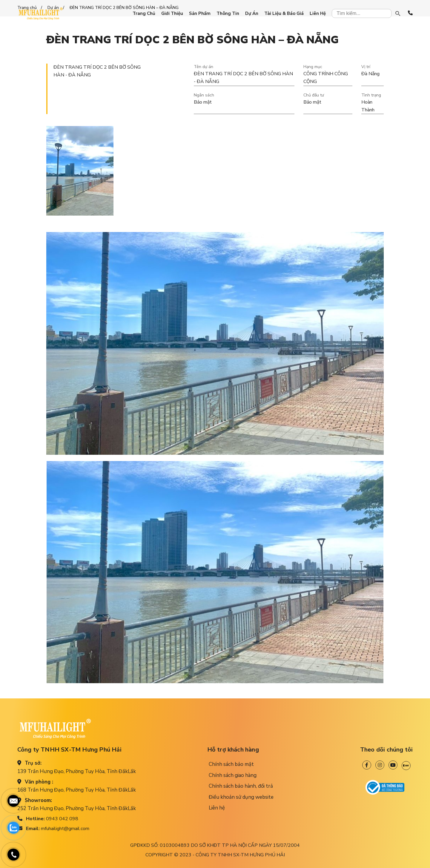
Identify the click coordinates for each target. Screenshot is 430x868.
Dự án (252, 13)
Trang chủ (144, 13)
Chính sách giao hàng (233, 775)
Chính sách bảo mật (231, 764)
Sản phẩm (200, 13)
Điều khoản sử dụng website (241, 797)
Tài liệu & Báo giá (284, 13)
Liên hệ (318, 13)
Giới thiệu (172, 13)
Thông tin (228, 13)
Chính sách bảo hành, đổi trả (241, 786)
